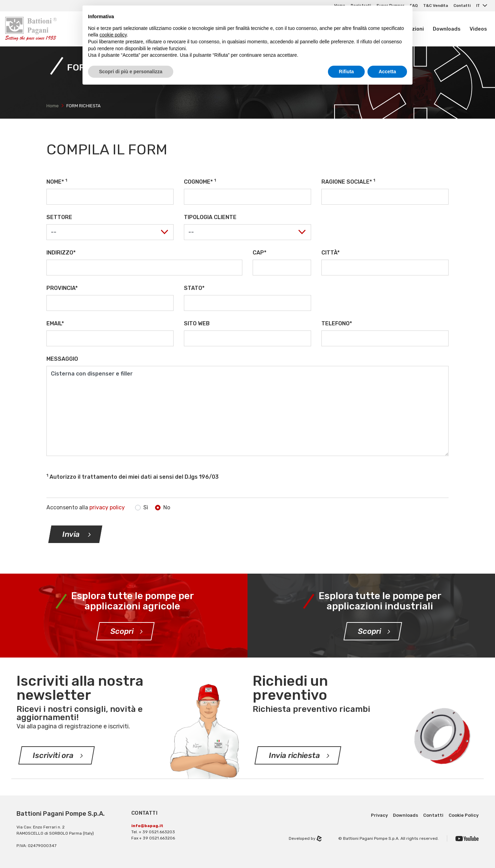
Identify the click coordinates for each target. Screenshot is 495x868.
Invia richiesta (295, 755)
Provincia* (62, 288)
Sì (146, 507)
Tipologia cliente (210, 217)
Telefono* (337, 323)
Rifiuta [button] (346, 72)
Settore (59, 217)
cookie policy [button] (113, 35)
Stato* (194, 288)
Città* (331, 253)
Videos (478, 29)
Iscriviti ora (53, 755)
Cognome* (200, 181)
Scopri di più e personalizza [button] (131, 72)
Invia (72, 534)
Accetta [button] (387, 72)
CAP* (260, 253)
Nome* (57, 181)
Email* (55, 323)
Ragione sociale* (348, 181)
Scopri (122, 631)
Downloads (447, 29)
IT (478, 6)
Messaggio (62, 359)
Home (53, 106)
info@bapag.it (147, 826)
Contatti (462, 6)
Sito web (197, 323)
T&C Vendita (436, 6)
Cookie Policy (464, 815)
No (167, 507)
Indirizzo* (61, 253)
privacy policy (107, 507)
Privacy (379, 815)
